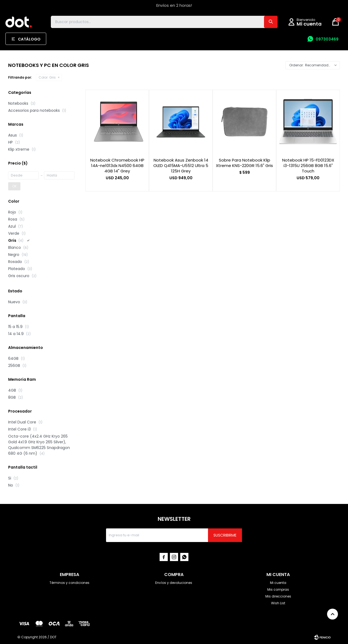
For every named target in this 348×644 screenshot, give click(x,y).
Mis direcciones (278, 596)
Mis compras (278, 589)
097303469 (327, 39)
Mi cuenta (278, 583)
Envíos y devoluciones (174, 583)
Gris (47, 77)
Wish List (278, 603)
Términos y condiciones (69, 583)
